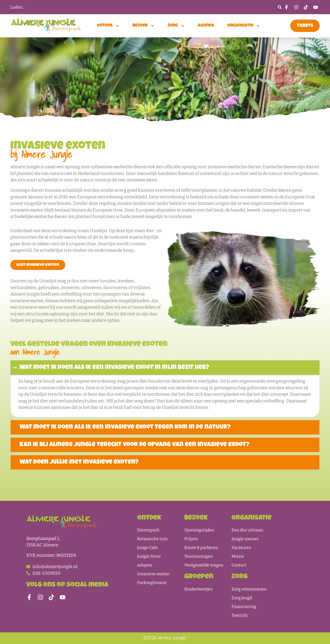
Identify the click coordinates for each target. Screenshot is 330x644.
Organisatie (244, 26)
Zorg (176, 26)
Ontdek (108, 26)
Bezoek (144, 26)
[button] (280, 7)
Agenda (206, 26)
